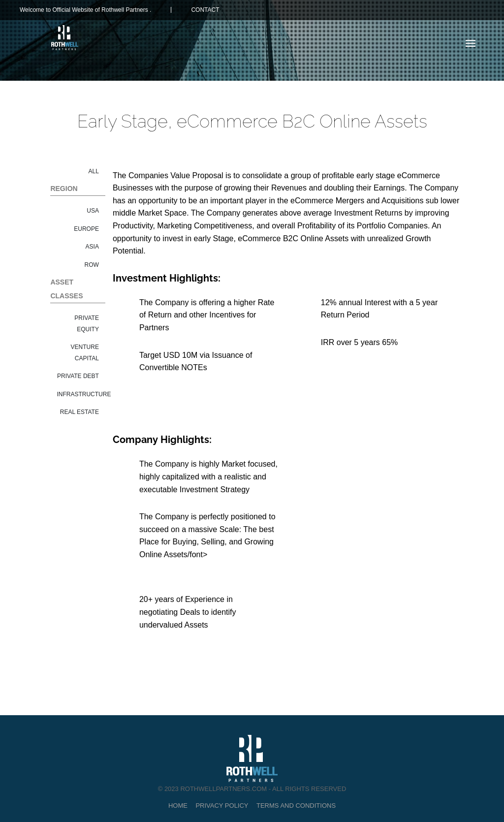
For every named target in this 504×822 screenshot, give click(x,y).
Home (178, 806)
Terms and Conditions (296, 806)
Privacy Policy (222, 806)
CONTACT (205, 10)
